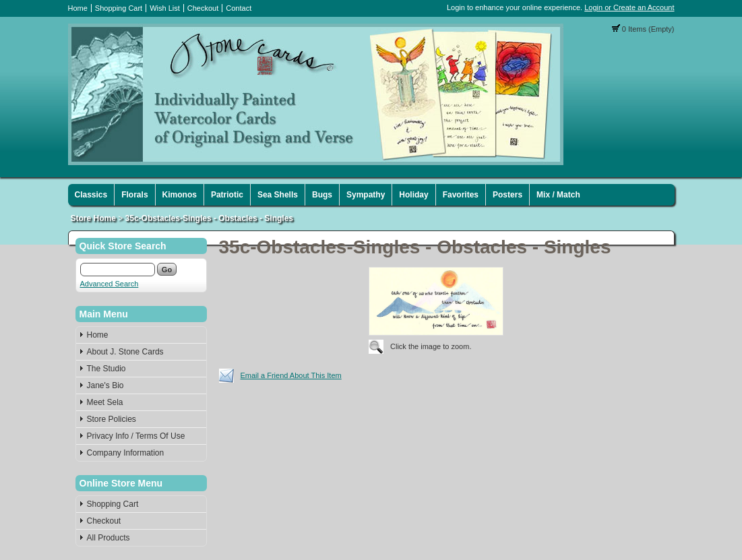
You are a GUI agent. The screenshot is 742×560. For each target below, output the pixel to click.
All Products (109, 538)
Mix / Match (558, 195)
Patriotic (227, 195)
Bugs (322, 195)
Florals (134, 195)
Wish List (165, 8)
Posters (507, 195)
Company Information (126, 453)
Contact (239, 8)
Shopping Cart (119, 8)
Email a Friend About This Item (291, 375)
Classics (91, 195)
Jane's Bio (105, 385)
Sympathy (366, 195)
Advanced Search (110, 284)
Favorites (461, 195)
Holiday (413, 195)
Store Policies (112, 419)
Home (78, 8)
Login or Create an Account (629, 7)
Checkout (203, 8)
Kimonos (180, 195)
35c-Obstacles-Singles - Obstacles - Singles (209, 218)
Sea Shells (278, 195)
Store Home (93, 218)
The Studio (106, 369)
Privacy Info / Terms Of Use (136, 436)
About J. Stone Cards (125, 352)
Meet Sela (105, 402)
